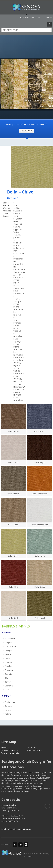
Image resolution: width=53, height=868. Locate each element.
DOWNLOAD (31, 18)
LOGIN (49, 17)
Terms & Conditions (10, 750)
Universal (9, 686)
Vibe (7, 690)
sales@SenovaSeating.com (19, 829)
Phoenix (8, 662)
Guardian (9, 706)
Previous (6, 84)
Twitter (20, 845)
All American (10, 639)
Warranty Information (11, 753)
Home (4, 747)
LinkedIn (26, 845)
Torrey (8, 682)
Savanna (9, 670)
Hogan (8, 710)
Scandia (8, 674)
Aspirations (10, 702)
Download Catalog (34, 750)
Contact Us (31, 747)
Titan (7, 678)
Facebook (15, 845)
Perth (7, 658)
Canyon (8, 643)
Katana (8, 714)
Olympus (9, 650)
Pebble (8, 654)
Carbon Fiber (10, 646)
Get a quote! (27, 131)
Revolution (10, 666)
